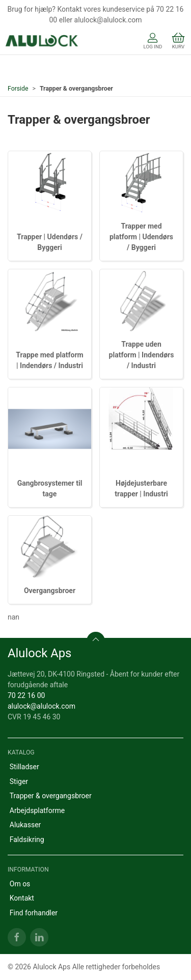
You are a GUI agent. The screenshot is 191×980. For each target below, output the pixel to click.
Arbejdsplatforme (37, 810)
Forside (18, 89)
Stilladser (24, 767)
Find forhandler (34, 913)
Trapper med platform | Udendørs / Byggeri (141, 237)
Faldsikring (27, 839)
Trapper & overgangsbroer (51, 796)
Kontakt (22, 898)
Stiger (19, 781)
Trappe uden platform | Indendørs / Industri (142, 355)
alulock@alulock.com (42, 706)
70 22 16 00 (26, 695)
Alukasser (25, 825)
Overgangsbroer (50, 591)
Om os (20, 884)
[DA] (42, 42)
